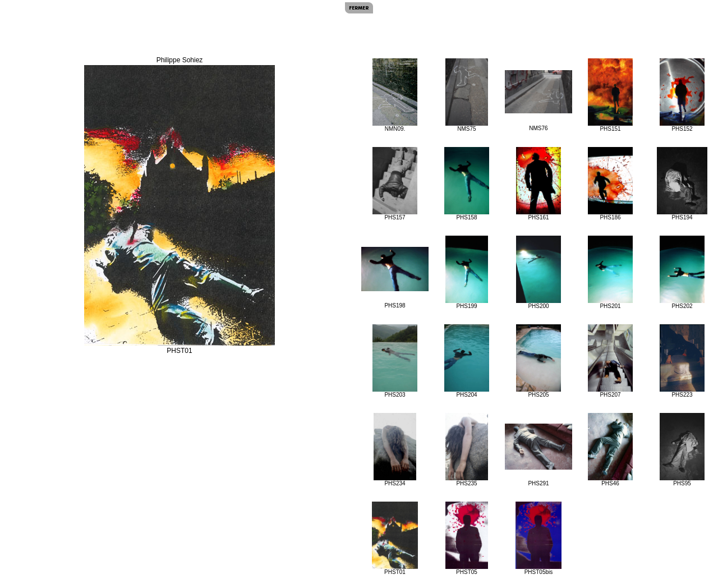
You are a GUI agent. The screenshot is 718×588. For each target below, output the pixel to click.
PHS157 (395, 184)
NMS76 (538, 101)
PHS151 (610, 95)
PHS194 (682, 184)
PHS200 (538, 272)
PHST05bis (538, 538)
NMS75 (467, 95)
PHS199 (467, 272)
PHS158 (466, 184)
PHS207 (610, 361)
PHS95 (682, 450)
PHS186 (610, 184)
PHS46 (610, 450)
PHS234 (395, 450)
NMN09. (395, 95)
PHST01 (395, 538)
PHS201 (610, 272)
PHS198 (395, 278)
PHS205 (538, 361)
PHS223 (682, 361)
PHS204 (466, 361)
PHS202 (682, 272)
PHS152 (682, 95)
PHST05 (467, 538)
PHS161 (538, 184)
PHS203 (395, 361)
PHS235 (467, 450)
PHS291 (538, 455)
